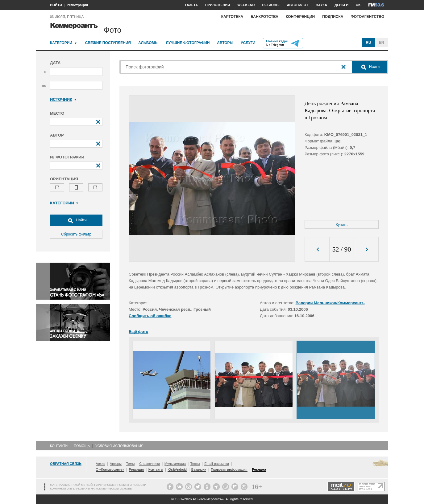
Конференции (300, 17)
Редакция (136, 469)
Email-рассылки (217, 464)
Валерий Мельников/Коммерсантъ (330, 303)
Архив (100, 464)
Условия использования (119, 446)
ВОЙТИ (56, 5)
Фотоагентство (367, 17)
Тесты (195, 464)
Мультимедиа (175, 464)
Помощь (82, 446)
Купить (342, 225)
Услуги (248, 43)
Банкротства (264, 17)
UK (358, 5)
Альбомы (148, 43)
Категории (61, 43)
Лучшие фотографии (188, 43)
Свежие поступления (108, 43)
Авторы (225, 43)
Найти (76, 220)
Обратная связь (66, 464)
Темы (131, 464)
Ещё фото (138, 332)
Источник (63, 99)
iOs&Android (177, 469)
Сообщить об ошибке (150, 316)
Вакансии (199, 469)
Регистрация (77, 5)
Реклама (259, 469)
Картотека (232, 17)
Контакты (59, 446)
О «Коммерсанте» (110, 469)
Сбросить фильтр (76, 234)
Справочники (150, 464)
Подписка (333, 17)
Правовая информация (229, 469)
